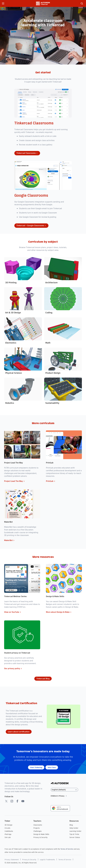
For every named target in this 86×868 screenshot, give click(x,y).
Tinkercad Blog (43, 679)
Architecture (51, 283)
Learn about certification (19, 732)
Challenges (37, 831)
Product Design (53, 373)
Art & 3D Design (13, 313)
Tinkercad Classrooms (27, 153)
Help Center (74, 828)
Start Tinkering (36, 767)
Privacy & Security (40, 837)
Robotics (10, 403)
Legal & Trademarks (47, 860)
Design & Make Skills (41, 834)
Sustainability (52, 403)
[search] (82, 3)
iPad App (8, 834)
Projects (37, 828)
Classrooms (38, 825)
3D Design (8, 825)
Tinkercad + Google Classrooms (31, 226)
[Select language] (65, 790)
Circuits (7, 828)
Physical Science (13, 373)
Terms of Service (67, 849)
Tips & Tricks (74, 834)
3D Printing (11, 283)
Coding (49, 313)
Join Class (52, 767)
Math (48, 343)
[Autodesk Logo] (60, 783)
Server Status (75, 837)
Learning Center (75, 831)
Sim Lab (8, 837)
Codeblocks (9, 831)
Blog (71, 825)
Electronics (11, 343)
